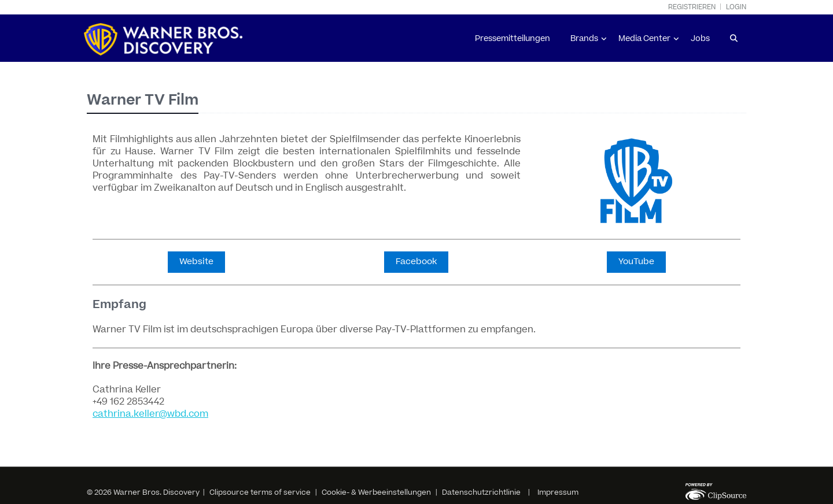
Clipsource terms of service (261, 492)
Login (736, 7)
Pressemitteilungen (513, 39)
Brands (584, 39)
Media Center (644, 39)
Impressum (558, 492)
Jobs (700, 39)
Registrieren (692, 7)
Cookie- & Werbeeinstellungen (376, 492)
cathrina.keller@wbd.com (150, 414)
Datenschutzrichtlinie (481, 492)
